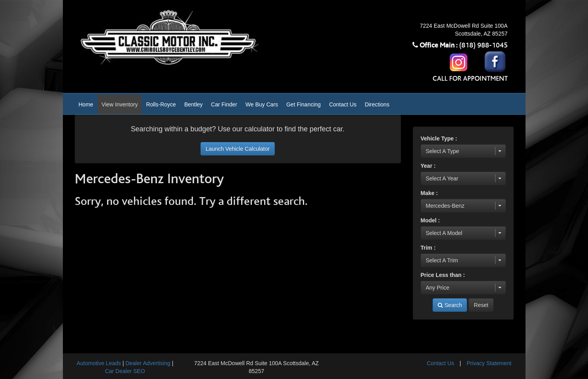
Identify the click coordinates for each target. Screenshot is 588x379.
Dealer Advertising (148, 363)
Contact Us (343, 104)
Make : (429, 193)
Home (86, 104)
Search (450, 305)
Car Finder (224, 104)
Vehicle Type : (439, 138)
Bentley (194, 104)
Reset (481, 305)
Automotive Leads (99, 363)
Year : (428, 166)
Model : (430, 220)
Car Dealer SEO (125, 371)
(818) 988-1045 (483, 45)
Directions (377, 104)
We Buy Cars (262, 104)
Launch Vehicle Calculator (238, 149)
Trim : (428, 248)
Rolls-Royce (161, 104)
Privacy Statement (489, 363)
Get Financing (303, 104)
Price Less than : (443, 275)
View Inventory (120, 104)
